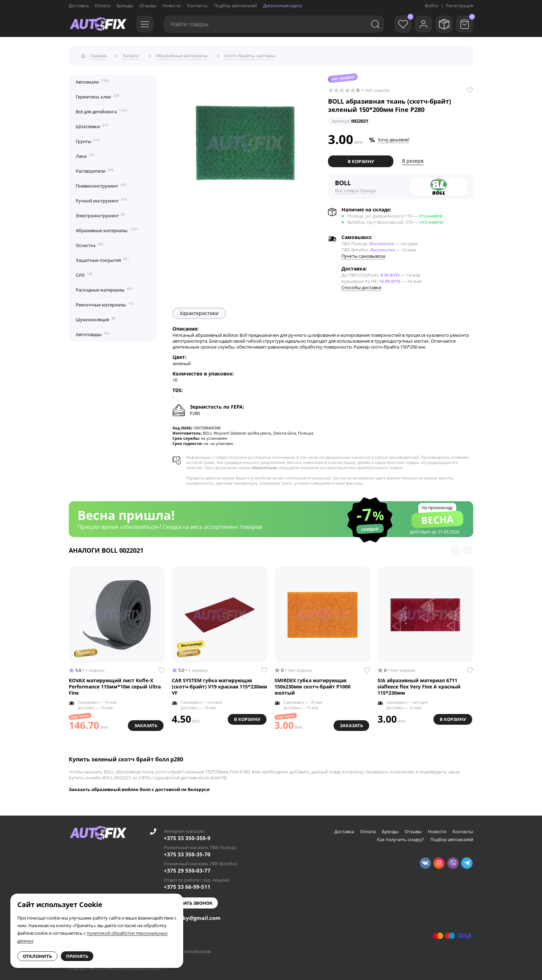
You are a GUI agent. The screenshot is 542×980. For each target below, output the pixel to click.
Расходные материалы (104, 287)
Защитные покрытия (102, 258)
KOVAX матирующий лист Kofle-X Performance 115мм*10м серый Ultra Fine (115, 684)
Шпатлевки (92, 124)
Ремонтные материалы (105, 302)
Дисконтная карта (282, 6)
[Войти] (420, 24)
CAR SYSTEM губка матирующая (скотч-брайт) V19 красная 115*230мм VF (219, 684)
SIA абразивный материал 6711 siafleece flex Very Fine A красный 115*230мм (419, 684)
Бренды (125, 6)
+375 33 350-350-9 (187, 836)
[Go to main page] (98, 24)
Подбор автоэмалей (235, 6)
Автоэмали (92, 79)
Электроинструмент (100, 213)
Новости (172, 6)
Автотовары (93, 332)
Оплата (102, 6)
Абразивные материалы (107, 228)
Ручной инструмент (101, 198)
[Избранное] (397, 24)
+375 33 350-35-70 (187, 852)
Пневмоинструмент (101, 183)
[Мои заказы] (442, 24)
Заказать (145, 722)
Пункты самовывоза (363, 254)
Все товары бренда (355, 188)
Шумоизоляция (96, 317)
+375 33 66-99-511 (187, 884)
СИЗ (84, 273)
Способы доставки (361, 285)
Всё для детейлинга (101, 109)
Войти (431, 6)
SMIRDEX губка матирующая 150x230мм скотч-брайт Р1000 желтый (312, 684)
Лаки (85, 154)
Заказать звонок (191, 901)
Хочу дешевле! (394, 137)
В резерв (413, 159)
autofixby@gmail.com (192, 915)
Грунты (88, 139)
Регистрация (460, 6)
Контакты (197, 6)
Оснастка (90, 243)
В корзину (361, 159)
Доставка (79, 6)
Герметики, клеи (97, 94)
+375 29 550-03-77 (187, 868)
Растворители (95, 169)
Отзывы (148, 6)
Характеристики (199, 311)
